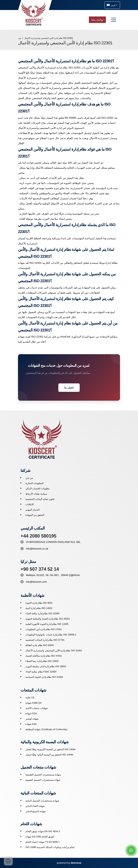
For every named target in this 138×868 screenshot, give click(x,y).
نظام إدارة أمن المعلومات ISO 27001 (44, 629)
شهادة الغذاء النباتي (35, 806)
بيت (20, 38)
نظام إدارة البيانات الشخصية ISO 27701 (45, 640)
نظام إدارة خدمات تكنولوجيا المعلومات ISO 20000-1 (51, 635)
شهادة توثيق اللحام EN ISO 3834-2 (43, 831)
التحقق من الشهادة (35, 515)
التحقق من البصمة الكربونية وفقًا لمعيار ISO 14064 (50, 749)
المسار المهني (32, 510)
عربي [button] (112, 5)
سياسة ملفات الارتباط (36, 494)
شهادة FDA (31, 713)
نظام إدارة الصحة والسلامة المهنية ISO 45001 (48, 619)
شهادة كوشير (32, 719)
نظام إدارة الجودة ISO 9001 (39, 603)
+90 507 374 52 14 (40, 569)
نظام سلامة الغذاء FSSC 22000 (41, 672)
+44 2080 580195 (38, 536)
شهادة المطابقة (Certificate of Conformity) (46, 729)
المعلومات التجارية (34, 483)
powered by (69, 863)
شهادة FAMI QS (33, 703)
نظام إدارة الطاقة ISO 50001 (40, 645)
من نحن (29, 478)
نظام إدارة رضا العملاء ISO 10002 (42, 661)
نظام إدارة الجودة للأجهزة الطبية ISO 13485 (47, 624)
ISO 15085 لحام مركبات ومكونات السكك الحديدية (50, 847)
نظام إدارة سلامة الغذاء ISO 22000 (42, 613)
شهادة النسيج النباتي (36, 811)
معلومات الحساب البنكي (37, 488)
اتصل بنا (69, 388)
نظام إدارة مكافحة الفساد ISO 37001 (44, 656)
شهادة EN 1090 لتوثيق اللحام (40, 837)
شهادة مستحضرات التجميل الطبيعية (43, 775)
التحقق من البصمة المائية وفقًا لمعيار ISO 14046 (49, 755)
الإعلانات (30, 504)
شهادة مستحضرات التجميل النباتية (42, 801)
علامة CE (30, 697)
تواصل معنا (97, 20)
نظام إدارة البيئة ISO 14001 (39, 608)
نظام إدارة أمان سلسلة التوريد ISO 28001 (46, 666)
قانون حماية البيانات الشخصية (40, 499)
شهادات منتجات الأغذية (37, 708)
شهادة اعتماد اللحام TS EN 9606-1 (43, 842)
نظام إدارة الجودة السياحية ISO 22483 (44, 677)
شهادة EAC (31, 724)
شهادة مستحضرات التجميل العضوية (43, 780)
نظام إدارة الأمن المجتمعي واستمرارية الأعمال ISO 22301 (54, 650)
